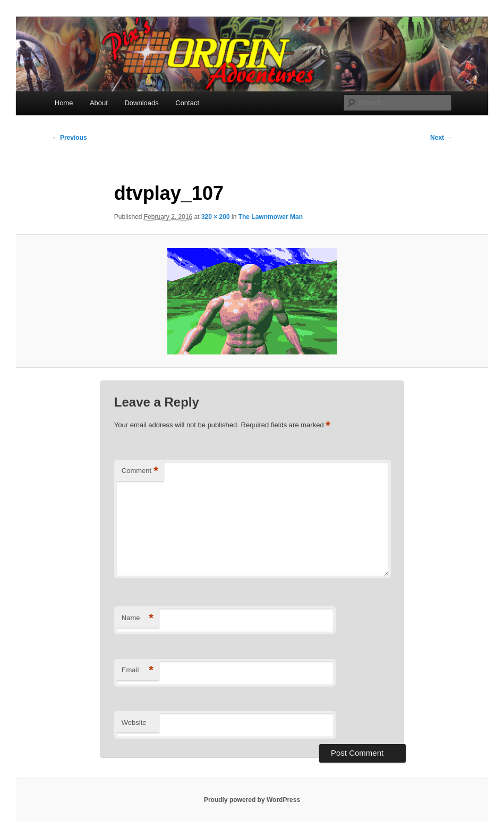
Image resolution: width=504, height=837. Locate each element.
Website (134, 722)
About (99, 103)
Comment (140, 471)
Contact (187, 103)
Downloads (141, 103)
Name (138, 618)
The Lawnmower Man (271, 217)
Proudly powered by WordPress (252, 800)
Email (138, 670)
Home (64, 103)
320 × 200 (216, 217)
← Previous (70, 138)
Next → (441, 138)
